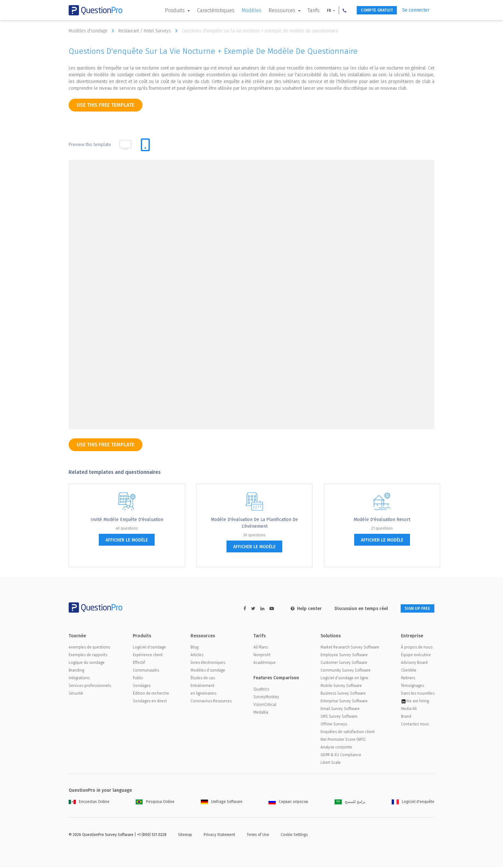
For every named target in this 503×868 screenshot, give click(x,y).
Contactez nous (415, 725)
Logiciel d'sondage (149, 648)
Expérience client (148, 656)
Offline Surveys (334, 725)
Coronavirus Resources (211, 702)
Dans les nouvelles (418, 694)
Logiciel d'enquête (413, 803)
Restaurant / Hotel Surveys (149, 31)
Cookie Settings (294, 836)
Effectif (139, 664)
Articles (197, 656)
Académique (264, 664)
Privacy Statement (219, 836)
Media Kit (409, 710)
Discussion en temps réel (354, 609)
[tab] (145, 145)
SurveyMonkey (266, 698)
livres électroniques (208, 664)
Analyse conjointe (336, 748)
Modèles (242, 10)
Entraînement (202, 687)
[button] (335, 10)
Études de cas (203, 679)
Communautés (146, 671)
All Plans (261, 648)
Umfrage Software (222, 803)
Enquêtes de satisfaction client (348, 733)
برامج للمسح (350, 803)
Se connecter (416, 10)
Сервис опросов (288, 803)
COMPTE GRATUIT (371, 10)
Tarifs (304, 10)
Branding (76, 671)
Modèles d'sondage (93, 31)
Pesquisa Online (155, 803)
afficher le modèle (127, 540)
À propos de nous (417, 648)
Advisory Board (414, 664)
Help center (299, 609)
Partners (408, 679)
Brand (406, 717)
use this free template (106, 105)
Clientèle (409, 671)
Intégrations (79, 679)
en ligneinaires (203, 694)
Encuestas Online (89, 803)
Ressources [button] (273, 10)
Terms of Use (258, 836)
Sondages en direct (150, 702)
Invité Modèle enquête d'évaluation (127, 520)
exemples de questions (89, 648)
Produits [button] (166, 10)
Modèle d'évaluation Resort (382, 520)
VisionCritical (265, 706)
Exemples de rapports (88, 656)
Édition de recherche (151, 694)
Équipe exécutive (416, 656)
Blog (194, 648)
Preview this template (90, 145)
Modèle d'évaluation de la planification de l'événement (254, 523)
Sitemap (185, 836)
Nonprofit (262, 656)
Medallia (261, 713)
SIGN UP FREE (414, 609)
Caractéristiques (206, 10)
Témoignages (413, 687)
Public (138, 679)
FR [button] (320, 11)
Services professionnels (90, 687)
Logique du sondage (87, 664)
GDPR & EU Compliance (341, 756)
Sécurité (76, 694)
